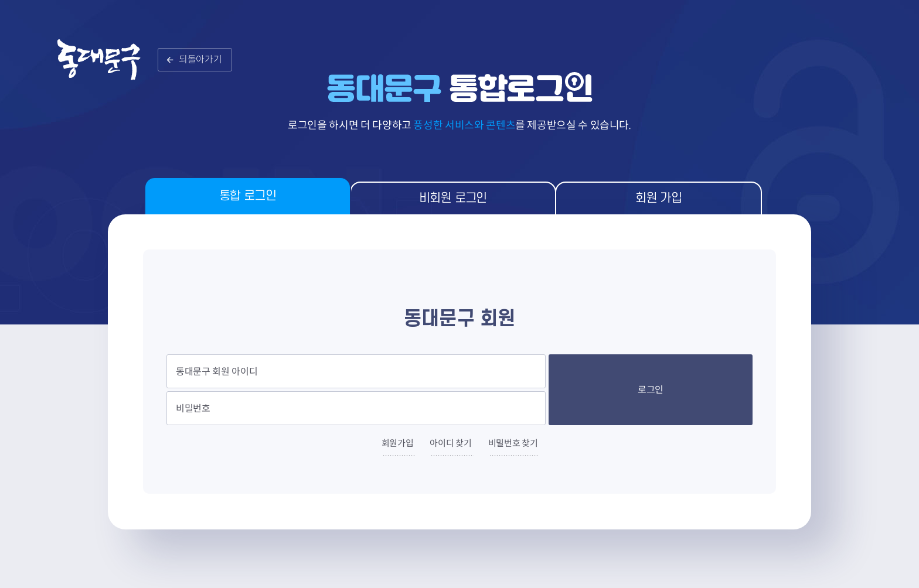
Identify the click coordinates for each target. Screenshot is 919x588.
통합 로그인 (248, 196)
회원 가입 (658, 198)
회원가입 (398, 443)
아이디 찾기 (450, 443)
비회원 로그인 (453, 198)
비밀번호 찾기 (513, 443)
